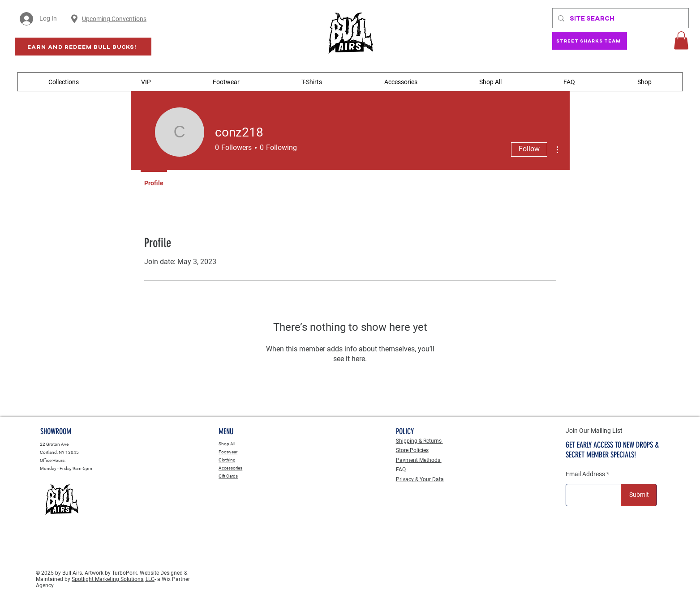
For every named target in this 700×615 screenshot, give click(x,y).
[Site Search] (620, 18)
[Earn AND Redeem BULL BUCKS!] (83, 47)
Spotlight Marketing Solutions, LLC (113, 579)
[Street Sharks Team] (590, 41)
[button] (681, 41)
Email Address (585, 474)
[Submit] (639, 495)
